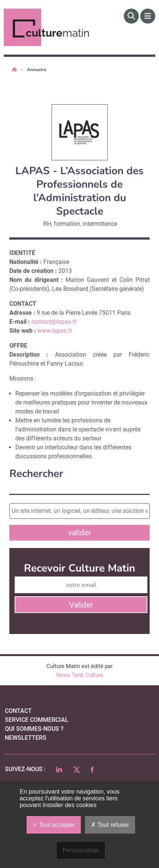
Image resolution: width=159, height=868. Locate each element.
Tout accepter (54, 825)
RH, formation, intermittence (80, 224)
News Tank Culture (80, 675)
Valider (81, 605)
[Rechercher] (131, 16)
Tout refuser (110, 825)
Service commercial (37, 720)
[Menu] (148, 16)
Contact (18, 711)
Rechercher (36, 474)
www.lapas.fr (55, 331)
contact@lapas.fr (54, 322)
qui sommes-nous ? (34, 729)
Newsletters (26, 738)
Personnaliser (81, 850)
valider (79, 533)
